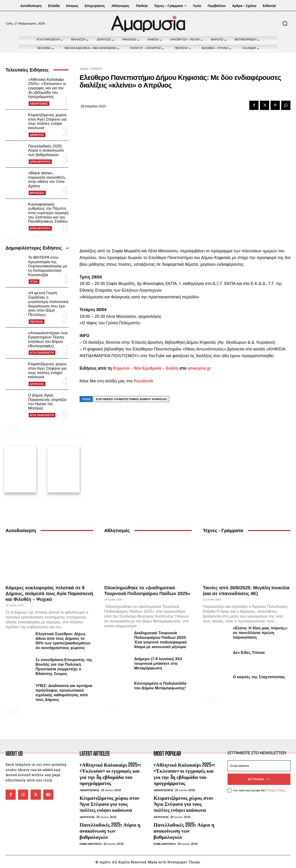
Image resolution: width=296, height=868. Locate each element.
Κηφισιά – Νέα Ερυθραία (137, 368)
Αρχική (84, 69)
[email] (259, 765)
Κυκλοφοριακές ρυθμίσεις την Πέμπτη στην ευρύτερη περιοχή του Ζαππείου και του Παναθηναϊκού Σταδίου (48, 213)
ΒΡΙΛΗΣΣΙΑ (37, 193)
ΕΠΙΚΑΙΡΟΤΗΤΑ (40, 162)
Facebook (143, 381)
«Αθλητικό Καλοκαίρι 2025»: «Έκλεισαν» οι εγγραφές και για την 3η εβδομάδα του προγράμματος (47, 88)
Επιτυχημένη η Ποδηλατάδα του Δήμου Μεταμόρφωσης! (160, 685)
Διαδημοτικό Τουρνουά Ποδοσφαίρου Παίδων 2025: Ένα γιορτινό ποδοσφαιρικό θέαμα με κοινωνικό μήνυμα (160, 639)
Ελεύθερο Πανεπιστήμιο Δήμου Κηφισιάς (131, 399)
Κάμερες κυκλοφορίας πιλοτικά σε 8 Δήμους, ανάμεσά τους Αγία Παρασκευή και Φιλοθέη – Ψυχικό (49, 593)
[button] (285, 23)
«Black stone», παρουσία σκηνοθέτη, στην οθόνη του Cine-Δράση (47, 180)
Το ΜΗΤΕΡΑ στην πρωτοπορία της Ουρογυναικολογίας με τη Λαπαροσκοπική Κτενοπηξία (48, 266)
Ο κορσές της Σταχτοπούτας (259, 676)
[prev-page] (8, 242)
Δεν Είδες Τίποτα (249, 652)
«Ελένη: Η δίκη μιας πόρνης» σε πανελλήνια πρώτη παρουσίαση (260, 632)
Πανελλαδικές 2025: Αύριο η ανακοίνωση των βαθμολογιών (46, 150)
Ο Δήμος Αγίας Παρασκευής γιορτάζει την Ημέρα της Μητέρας (47, 402)
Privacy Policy (275, 790)
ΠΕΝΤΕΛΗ (36, 322)
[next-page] (16, 242)
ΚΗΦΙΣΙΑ (96, 69)
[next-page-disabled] (115, 706)
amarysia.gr (199, 368)
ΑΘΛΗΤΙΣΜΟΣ (39, 104)
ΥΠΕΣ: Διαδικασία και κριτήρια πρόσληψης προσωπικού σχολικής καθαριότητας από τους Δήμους (64, 692)
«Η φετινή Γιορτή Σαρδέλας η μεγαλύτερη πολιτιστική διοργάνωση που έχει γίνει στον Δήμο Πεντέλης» (48, 304)
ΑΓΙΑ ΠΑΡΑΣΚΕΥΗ (42, 353)
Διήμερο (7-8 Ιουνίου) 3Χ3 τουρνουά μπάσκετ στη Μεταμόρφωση (158, 663)
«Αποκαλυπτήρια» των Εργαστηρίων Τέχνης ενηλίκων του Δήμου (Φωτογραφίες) (48, 339)
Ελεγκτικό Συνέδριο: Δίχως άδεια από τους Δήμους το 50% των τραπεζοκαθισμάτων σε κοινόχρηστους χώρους (63, 640)
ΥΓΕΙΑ (34, 282)
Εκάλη (172, 368)
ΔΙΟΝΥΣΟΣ (37, 135)
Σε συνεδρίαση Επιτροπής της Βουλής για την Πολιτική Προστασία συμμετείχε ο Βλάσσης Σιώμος (64, 666)
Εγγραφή (259, 779)
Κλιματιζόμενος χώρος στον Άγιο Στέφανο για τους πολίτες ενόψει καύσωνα (48, 121)
